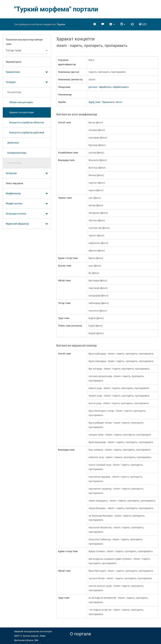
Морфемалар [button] (27, 194)
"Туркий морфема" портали (56, 9)
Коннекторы (14, 163)
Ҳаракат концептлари (20, 112)
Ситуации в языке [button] (27, 214)
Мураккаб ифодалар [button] (27, 224)
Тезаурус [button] (27, 82)
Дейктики (12, 143)
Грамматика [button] (27, 72)
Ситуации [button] (27, 173)
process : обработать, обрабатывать (109, 87)
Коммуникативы (16, 153)
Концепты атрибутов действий (25, 133)
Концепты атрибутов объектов (25, 122)
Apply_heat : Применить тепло (105, 102)
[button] (112, 24)
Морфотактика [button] (27, 204)
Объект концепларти (19, 102)
